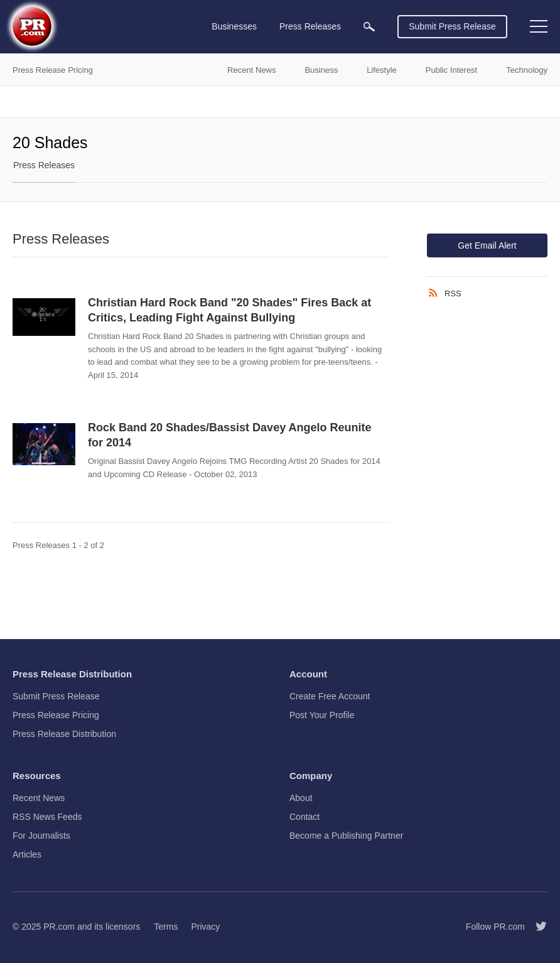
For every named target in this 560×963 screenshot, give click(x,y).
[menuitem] (369, 27)
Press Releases (44, 165)
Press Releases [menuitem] (310, 26)
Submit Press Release (452, 26)
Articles (27, 854)
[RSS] (436, 293)
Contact (304, 817)
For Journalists (41, 836)
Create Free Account (330, 696)
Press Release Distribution (64, 734)
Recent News (39, 798)
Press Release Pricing (56, 715)
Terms (166, 927)
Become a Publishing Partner (346, 836)
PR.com (59, 927)
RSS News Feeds (47, 817)
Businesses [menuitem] (234, 26)
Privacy (205, 927)
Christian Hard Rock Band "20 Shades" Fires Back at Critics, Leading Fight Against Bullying (229, 310)
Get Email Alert (487, 245)
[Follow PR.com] (536, 927)
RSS (453, 293)
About (301, 798)
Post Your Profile (322, 715)
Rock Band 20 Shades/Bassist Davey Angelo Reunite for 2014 (230, 435)
